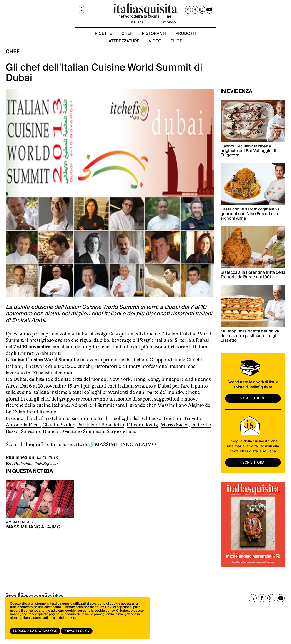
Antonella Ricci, (23, 434)
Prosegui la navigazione (35, 631)
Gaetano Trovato (182, 427)
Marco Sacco (174, 434)
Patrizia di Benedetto (100, 434)
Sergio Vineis (121, 440)
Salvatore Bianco (40, 440)
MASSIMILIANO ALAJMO (125, 453)
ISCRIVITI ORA (253, 471)
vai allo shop (253, 407)
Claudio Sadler (58, 434)
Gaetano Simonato (84, 440)
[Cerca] (10, 11)
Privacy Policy (78, 631)
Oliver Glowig (142, 434)
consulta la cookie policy (96, 614)
